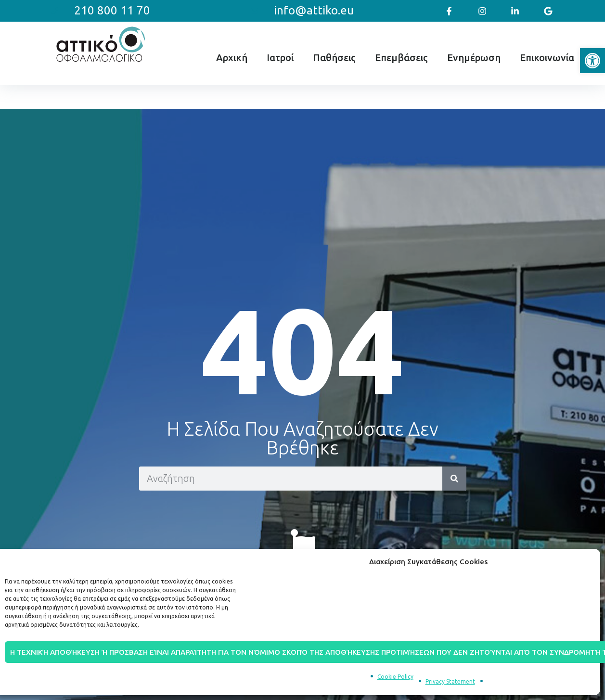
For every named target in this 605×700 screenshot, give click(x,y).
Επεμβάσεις (401, 58)
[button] (592, 61)
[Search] (454, 479)
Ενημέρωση (474, 58)
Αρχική (232, 58)
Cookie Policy (395, 677)
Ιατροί (280, 58)
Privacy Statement (450, 681)
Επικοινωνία (547, 58)
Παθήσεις (334, 58)
